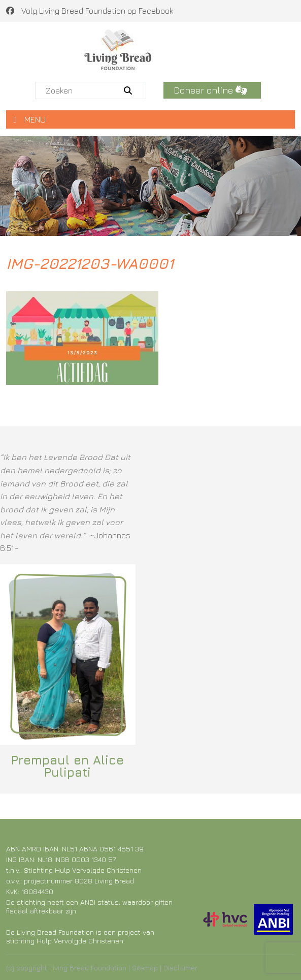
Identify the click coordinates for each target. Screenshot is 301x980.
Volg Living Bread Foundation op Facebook (90, 11)
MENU (30, 119)
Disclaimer (180, 968)
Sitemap (145, 968)
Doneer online (210, 90)
